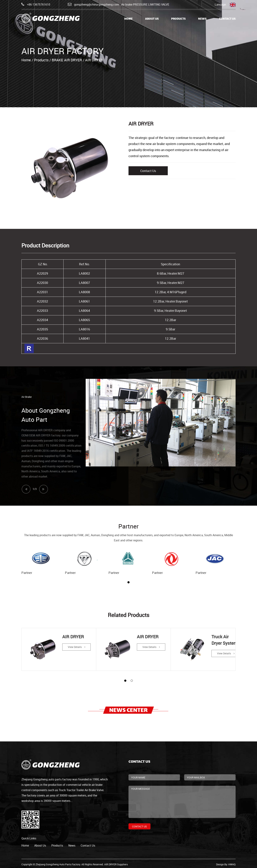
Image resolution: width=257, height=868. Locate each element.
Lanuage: (225, 5)
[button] (128, 582)
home (25, 844)
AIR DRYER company (52, 430)
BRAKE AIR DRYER (67, 60)
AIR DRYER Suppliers (116, 863)
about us (40, 844)
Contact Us (227, 19)
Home (128, 19)
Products (178, 19)
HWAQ (232, 863)
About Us (152, 19)
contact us (88, 844)
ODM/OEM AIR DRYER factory (41, 435)
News (202, 19)
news (72, 844)
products (57, 844)
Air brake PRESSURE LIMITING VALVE (145, 4)
